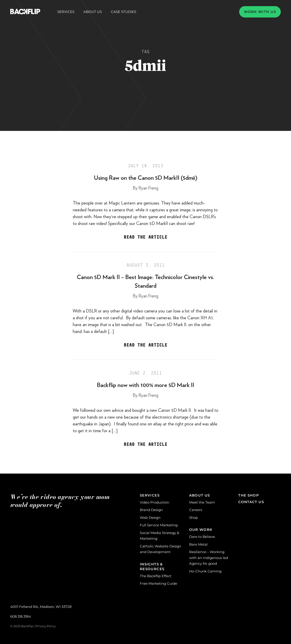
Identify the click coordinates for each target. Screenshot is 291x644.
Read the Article (145, 237)
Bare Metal (198, 544)
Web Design (150, 518)
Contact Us (251, 502)
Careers (196, 510)
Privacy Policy (46, 626)
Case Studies (124, 12)
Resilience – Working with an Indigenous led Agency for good (209, 558)
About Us (93, 12)
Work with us (260, 12)
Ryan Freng (148, 188)
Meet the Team (202, 502)
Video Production (154, 502)
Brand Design (151, 510)
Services (66, 12)
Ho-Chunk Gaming (205, 571)
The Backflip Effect (156, 576)
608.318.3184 (21, 616)
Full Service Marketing (159, 525)
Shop (193, 518)
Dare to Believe (202, 537)
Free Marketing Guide (158, 583)
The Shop (249, 495)
